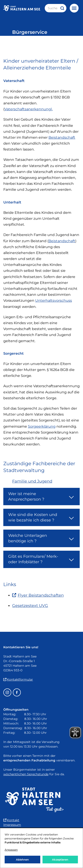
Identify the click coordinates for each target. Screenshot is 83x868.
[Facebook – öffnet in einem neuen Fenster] (17, 692)
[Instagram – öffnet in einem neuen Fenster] (7, 692)
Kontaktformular (18, 679)
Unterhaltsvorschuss (54, 301)
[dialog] (41, 848)
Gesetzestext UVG (30, 606)
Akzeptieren (60, 860)
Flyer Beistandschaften (38, 595)
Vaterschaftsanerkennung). (29, 109)
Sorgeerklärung (42, 426)
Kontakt (11, 820)
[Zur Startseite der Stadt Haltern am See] (22, 8)
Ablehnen (22, 860)
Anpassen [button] (11, 850)
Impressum (12, 825)
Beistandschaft (62, 137)
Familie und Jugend (32, 481)
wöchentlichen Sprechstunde (26, 774)
